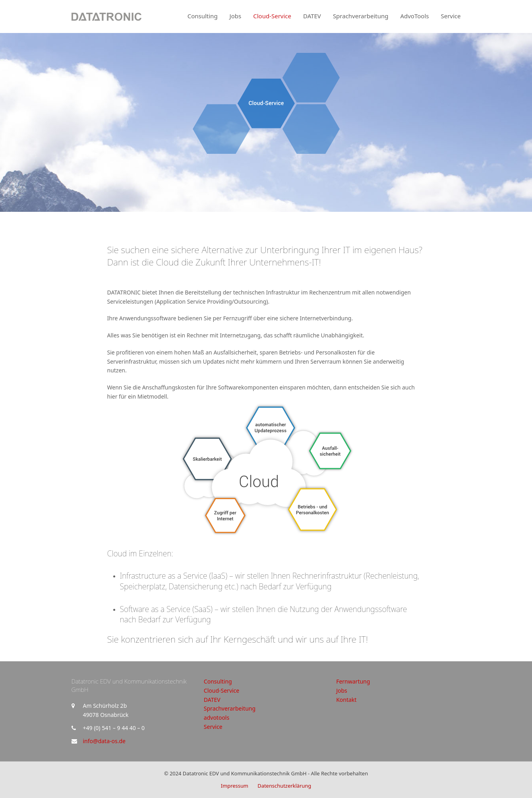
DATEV (212, 700)
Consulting (218, 681)
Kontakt (346, 700)
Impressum (235, 786)
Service (213, 727)
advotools (217, 718)
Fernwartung (353, 681)
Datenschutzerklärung (284, 786)
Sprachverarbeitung (230, 708)
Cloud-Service (222, 691)
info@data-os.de (104, 741)
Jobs (342, 691)
